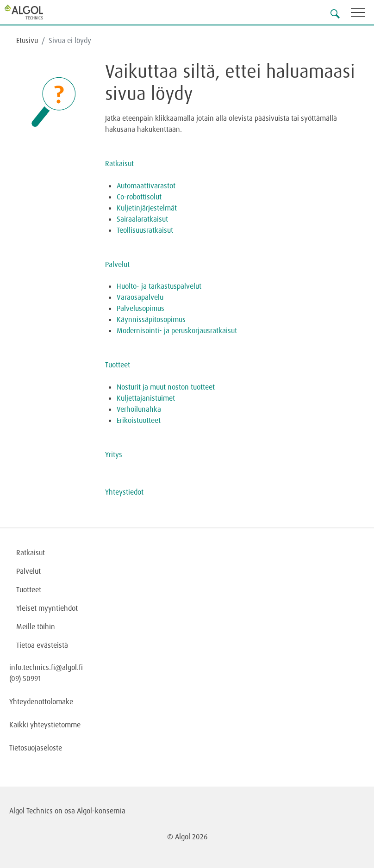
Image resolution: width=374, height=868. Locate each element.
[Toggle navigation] (362, 14)
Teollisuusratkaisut (145, 230)
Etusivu (27, 40)
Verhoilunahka (139, 409)
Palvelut (117, 264)
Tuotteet (118, 365)
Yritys (114, 454)
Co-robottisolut (139, 197)
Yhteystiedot (124, 492)
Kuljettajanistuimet (146, 398)
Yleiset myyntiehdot (47, 608)
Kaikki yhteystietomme (45, 725)
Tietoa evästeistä (42, 645)
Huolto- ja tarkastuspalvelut (159, 286)
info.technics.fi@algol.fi (46, 667)
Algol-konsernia (101, 811)
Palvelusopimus (140, 308)
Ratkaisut (119, 163)
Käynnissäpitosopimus (151, 319)
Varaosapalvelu (140, 297)
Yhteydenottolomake (41, 701)
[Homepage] (35, 12)
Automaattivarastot (146, 186)
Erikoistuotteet (140, 420)
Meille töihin (36, 626)
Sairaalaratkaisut (142, 219)
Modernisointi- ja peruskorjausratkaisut (177, 330)
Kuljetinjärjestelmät (147, 208)
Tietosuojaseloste (36, 748)
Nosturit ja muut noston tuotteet (166, 387)
